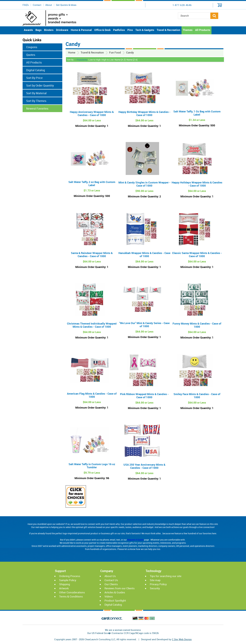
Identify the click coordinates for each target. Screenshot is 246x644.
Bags (39, 30)
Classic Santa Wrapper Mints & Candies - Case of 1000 (197, 255)
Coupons (32, 47)
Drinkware (62, 30)
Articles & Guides (115, 592)
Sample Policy (68, 580)
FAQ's (26, 5)
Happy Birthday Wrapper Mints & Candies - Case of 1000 (144, 113)
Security (155, 588)
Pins (130, 30)
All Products (203, 30)
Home (72, 52)
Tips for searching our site (166, 576)
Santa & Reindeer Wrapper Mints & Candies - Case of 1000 (92, 255)
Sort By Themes (36, 101)
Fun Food (115, 52)
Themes (188, 30)
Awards (28, 30)
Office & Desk (102, 30)
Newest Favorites (37, 108)
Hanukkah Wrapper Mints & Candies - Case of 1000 (144, 255)
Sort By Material (36, 93)
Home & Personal (81, 30)
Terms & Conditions (71, 596)
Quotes (31, 55)
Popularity (82, 60)
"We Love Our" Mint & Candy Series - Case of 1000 (144, 325)
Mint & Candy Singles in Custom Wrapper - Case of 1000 (144, 184)
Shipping (65, 584)
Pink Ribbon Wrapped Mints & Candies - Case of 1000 (144, 396)
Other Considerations (72, 592)
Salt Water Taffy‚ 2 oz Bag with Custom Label (92, 183)
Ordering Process (70, 576)
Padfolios (119, 30)
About (49, 5)
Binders (49, 30)
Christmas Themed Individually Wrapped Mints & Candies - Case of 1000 (92, 325)
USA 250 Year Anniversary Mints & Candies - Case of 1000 (144, 466)
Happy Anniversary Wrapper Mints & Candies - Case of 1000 (92, 113)
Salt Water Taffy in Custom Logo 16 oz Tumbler (92, 466)
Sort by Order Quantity (40, 85)
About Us (110, 576)
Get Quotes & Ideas (66, 5)
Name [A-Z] (120, 60)
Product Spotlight (115, 600)
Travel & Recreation (168, 30)
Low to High (95, 60)
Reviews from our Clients (120, 588)
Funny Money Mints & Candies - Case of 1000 (197, 325)
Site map (155, 580)
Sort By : (71, 60)
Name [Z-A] (132, 60)
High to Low (108, 60)
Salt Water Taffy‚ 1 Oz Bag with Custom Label (197, 113)
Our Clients (111, 584)
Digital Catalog (36, 70)
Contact (37, 5)
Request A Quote (135, 540)
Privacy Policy (158, 584)
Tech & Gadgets (145, 30)
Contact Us (111, 580)
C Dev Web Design (182, 639)
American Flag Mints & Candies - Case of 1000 (92, 395)
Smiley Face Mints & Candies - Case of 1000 (197, 396)
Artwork (64, 588)
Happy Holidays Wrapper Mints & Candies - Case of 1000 (197, 184)
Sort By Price (34, 78)
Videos (109, 596)
